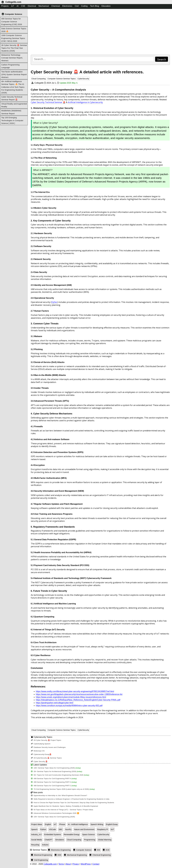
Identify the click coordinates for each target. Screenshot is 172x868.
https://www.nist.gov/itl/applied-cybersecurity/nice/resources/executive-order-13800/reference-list (79, 694)
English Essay (112, 824)
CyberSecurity (83, 79)
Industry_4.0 (36, 834)
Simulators (60, 840)
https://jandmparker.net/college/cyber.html (55, 703)
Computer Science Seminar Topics (62, 79)
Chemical (56, 6)
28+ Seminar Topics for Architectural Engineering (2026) (57, 771)
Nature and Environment (84, 829)
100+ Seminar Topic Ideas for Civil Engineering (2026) (56, 768)
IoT (13, 6)
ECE (106, 850)
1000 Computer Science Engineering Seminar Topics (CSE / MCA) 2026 (13, 38)
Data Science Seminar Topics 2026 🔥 (14, 30)
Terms (61, 864)
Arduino (45, 845)
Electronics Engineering (59, 850)
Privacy (76, 864)
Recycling (35, 845)
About (68, 864)
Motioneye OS (38, 751)
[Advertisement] (100, 32)
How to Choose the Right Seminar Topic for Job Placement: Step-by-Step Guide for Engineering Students (73, 803)
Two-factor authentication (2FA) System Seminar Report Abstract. (14, 74)
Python (43, 829)
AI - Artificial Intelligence (78, 824)
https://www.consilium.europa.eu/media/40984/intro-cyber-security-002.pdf (69, 706)
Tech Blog (95, 6)
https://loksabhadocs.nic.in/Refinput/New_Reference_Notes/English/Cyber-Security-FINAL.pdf (78, 700)
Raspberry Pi (103, 829)
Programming (90, 840)
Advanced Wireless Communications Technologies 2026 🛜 (55, 813)
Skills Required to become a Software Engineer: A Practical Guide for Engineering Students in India (70, 799)
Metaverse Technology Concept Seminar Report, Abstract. (12, 58)
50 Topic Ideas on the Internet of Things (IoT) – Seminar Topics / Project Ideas (62, 810)
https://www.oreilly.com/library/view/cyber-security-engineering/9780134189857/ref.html (75, 691)
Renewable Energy (72, 834)
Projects (5, 6)
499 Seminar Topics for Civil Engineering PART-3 (54, 782)
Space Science (88, 834)
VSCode (52, 829)
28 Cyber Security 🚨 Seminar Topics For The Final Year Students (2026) (14, 48)
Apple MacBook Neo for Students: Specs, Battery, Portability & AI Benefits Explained (64, 806)
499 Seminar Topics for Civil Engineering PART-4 (54, 779)
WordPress (86, 864)
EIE (97, 850)
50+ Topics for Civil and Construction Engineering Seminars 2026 (60, 775)
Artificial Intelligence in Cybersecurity (85, 102)
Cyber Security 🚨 (39, 761)
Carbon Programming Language (10, 66)
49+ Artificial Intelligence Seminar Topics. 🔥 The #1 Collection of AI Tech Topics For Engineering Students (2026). (13, 87)
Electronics (67, 6)
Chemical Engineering (100, 855)
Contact (96, 864)
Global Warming (105, 840)
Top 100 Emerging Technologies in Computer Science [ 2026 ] (12, 120)
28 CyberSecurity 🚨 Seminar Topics (46, 758)
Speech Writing (97, 824)
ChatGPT (48, 840)
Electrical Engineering (42, 855)
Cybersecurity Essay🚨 (41, 754)
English (48, 824)
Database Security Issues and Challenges (48, 747)
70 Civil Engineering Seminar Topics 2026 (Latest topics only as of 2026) (63, 789)
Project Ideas (37, 824)
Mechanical (44, 6)
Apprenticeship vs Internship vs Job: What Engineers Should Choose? (59, 795)
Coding (84, 6)
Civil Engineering (40, 860)
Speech (34, 829)
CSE (23, 6)
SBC (61, 829)
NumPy (68, 829)
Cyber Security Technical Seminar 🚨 (48, 102)
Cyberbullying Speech (41, 744)
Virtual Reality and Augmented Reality (14, 105)
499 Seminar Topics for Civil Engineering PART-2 (54, 786)
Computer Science (82, 850)
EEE (58, 855)
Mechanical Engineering (75, 855)
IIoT (112, 829)
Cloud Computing (39, 79)
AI (18, 6)
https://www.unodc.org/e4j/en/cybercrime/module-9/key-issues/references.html (71, 697)
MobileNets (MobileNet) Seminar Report (11, 112)
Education (106, 6)
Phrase (62, 824)
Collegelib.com (13, 2)
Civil (77, 6)
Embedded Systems (53, 834)
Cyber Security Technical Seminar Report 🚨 (12, 98)
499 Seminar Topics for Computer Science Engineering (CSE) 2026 (12, 21)
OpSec (54, 302)
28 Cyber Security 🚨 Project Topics (46, 740)
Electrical (32, 6)
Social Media (37, 840)
